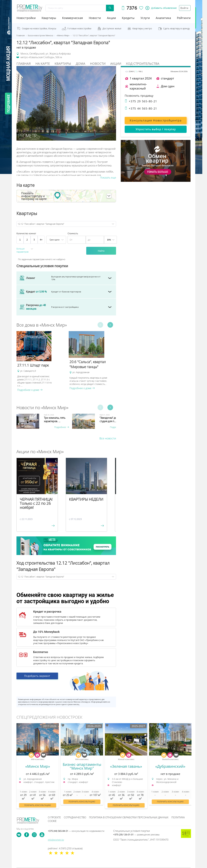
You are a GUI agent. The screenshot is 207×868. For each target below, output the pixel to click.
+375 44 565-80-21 (141, 108)
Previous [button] (100, 325)
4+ (41, 240)
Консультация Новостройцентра (156, 120)
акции (111, 18)
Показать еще (108, 178)
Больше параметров (23, 250)
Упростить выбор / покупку (156, 129)
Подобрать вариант (37, 678)
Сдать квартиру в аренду (176, 28)
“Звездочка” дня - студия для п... (109, 420)
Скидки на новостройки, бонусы (39, 28)
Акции (116, 64)
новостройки (26, 18)
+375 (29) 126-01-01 (136, 835)
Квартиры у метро (142, 28)
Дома (81, 64)
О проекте (54, 817)
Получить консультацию (38, 805)
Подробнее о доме (30, 390)
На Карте (43, 64)
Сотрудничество (75, 817)
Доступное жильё (112, 28)
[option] (41, 361)
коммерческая (72, 18)
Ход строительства (143, 64)
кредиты (128, 18)
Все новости (108, 438)
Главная (24, 64)
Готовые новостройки (79, 28)
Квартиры (49, 18)
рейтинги (184, 18)
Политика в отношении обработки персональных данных (129, 817)
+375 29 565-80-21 (141, 101)
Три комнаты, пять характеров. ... (55, 420)
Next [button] (110, 325)
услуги (145, 18)
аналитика (163, 18)
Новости (98, 64)
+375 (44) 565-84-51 (76, 831)
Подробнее (62, 427)
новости (95, 18)
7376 (131, 8)
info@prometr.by (56, 840)
